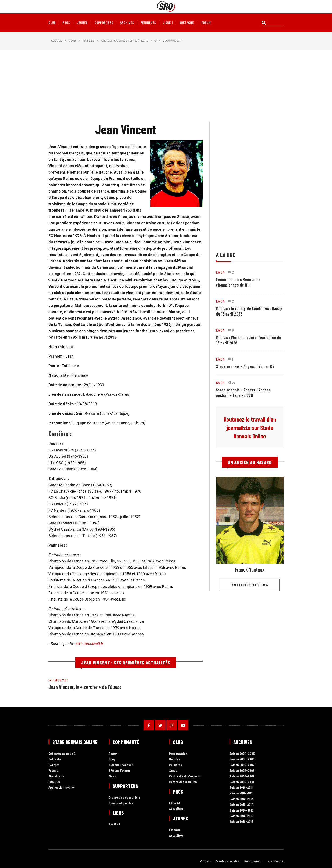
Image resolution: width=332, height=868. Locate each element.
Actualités (176, 809)
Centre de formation (183, 782)
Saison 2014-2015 (241, 810)
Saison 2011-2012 (241, 793)
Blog (112, 759)
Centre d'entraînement (185, 776)
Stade (173, 771)
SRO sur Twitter (120, 771)
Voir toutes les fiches (250, 585)
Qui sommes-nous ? (62, 754)
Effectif (175, 803)
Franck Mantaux (250, 570)
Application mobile (61, 787)
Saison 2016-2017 (241, 822)
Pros (66, 23)
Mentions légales (228, 861)
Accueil (57, 41)
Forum (113, 754)
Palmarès (176, 765)
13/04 (220, 272)
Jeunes (82, 23)
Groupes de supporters (125, 797)
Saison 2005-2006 (242, 759)
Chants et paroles (121, 803)
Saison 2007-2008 (242, 771)
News (113, 776)
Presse (53, 771)
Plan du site (57, 776)
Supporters (104, 23)
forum (206, 23)
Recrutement (253, 861)
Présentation (178, 754)
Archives (127, 23)
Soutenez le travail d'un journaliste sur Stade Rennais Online (250, 428)
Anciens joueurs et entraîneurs (125, 41)
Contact (54, 765)
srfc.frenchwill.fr (90, 644)
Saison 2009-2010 (242, 782)
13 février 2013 (58, 680)
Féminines (148, 23)
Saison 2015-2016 (241, 816)
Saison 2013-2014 (241, 805)
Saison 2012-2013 (241, 799)
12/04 (220, 383)
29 (232, 383)
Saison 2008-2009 (242, 776)
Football (114, 824)
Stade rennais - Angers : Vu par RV (245, 366)
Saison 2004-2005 (242, 754)
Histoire (88, 41)
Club (52, 23)
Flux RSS (54, 782)
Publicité (55, 759)
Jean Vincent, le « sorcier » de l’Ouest (85, 687)
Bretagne (187, 23)
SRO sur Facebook (121, 765)
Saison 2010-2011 (241, 787)
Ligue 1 (168, 23)
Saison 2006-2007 (242, 765)
